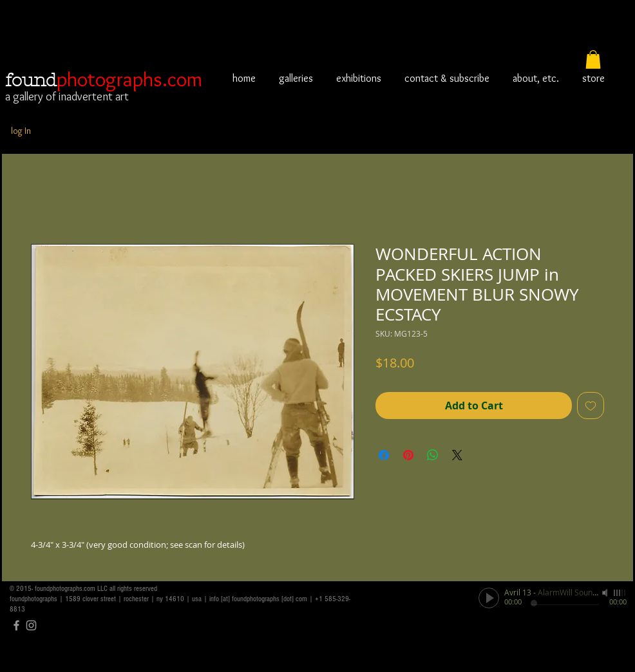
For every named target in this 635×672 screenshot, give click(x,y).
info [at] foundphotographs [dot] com (258, 599)
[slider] (620, 593)
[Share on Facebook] (384, 455)
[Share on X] (457, 455)
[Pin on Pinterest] (408, 455)
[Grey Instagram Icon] (31, 625)
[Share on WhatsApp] (433, 455)
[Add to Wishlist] (591, 406)
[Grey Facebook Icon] (16, 625)
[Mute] (606, 593)
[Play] (489, 598)
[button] (593, 60)
